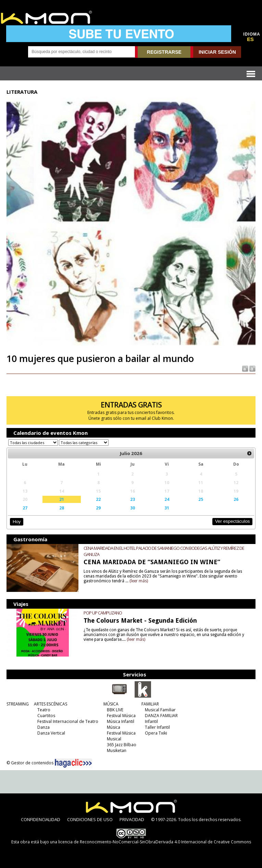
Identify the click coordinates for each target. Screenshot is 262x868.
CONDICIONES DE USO (90, 819)
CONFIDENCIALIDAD (41, 819)
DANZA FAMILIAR (161, 716)
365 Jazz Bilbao (122, 745)
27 (25, 508)
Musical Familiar (160, 710)
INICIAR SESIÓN (217, 52)
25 (201, 499)
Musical (114, 739)
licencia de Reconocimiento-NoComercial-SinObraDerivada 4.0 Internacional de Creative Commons (155, 842)
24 (167, 499)
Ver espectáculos (233, 521)
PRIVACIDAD (132, 819)
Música (114, 727)
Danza (43, 727)
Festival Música (121, 716)
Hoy (17, 522)
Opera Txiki (156, 733)
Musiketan (117, 750)
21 (62, 499)
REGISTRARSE (164, 52)
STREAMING (18, 704)
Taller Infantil (157, 727)
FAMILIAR (150, 704)
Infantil (151, 721)
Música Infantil (121, 721)
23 (133, 499)
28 (62, 508)
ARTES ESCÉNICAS (51, 704)
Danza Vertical (51, 733)
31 (167, 508)
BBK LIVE (115, 710)
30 (133, 508)
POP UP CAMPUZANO (103, 613)
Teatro (44, 710)
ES (250, 39)
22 (98, 499)
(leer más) (139, 581)
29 (98, 508)
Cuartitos (46, 716)
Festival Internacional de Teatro (68, 721)
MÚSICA (111, 704)
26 (236, 499)
